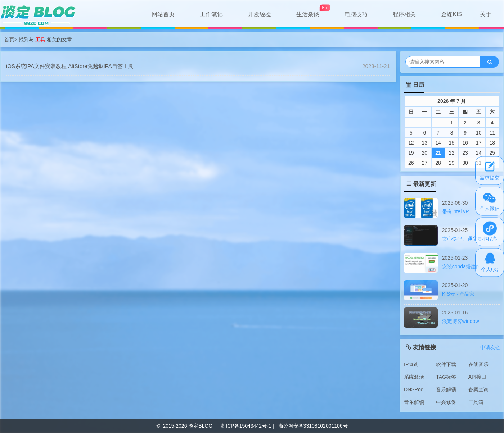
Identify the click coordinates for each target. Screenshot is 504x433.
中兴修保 (446, 402)
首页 (9, 40)
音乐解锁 (446, 389)
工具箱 (476, 402)
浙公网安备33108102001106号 (313, 426)
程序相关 (404, 14)
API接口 (478, 377)
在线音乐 (478, 364)
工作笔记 (211, 14)
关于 (486, 14)
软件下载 (446, 364)
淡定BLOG (200, 426)
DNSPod (414, 389)
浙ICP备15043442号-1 (246, 426)
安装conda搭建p (460, 266)
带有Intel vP (456, 211)
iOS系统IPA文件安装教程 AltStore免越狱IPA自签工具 (70, 66)
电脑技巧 (356, 14)
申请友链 (490, 347)
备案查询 (478, 389)
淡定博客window (461, 321)
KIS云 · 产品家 (458, 294)
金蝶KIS (451, 14)
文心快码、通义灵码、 (467, 239)
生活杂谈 (308, 14)
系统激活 (414, 377)
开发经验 (260, 14)
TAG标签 (446, 377)
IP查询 (411, 364)
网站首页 (163, 14)
